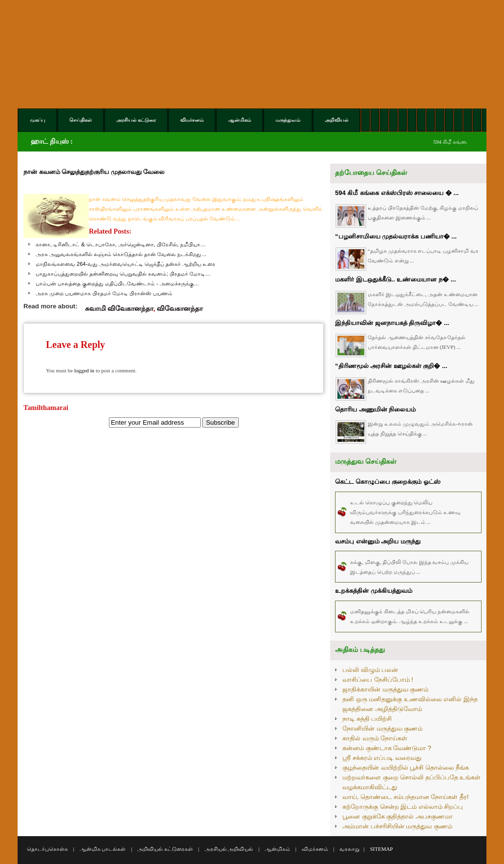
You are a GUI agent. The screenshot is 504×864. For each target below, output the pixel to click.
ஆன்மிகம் (277, 849)
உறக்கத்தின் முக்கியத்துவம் (374, 591)
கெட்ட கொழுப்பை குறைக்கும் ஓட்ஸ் (388, 482)
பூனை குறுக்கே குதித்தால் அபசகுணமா (398, 816)
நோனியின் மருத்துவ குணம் (382, 728)
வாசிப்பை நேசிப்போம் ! (378, 680)
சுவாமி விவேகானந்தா (119, 308)
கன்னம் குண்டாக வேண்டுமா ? (387, 748)
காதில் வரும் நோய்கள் (375, 738)
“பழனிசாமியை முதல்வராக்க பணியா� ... (396, 236)
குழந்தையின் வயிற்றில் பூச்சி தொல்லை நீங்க (406, 767)
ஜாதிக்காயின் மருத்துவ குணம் (385, 689)
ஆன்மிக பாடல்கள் (103, 849)
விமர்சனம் (315, 849)
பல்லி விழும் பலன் (370, 670)
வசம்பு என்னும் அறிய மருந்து (378, 541)
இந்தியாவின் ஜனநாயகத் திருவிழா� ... (392, 323)
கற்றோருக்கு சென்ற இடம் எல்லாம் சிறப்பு (403, 807)
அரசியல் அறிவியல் (229, 849)
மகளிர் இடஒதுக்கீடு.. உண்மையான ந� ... (396, 279)
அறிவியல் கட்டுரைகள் (165, 849)
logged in (84, 370)
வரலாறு (349, 849)
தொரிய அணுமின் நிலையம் (375, 409)
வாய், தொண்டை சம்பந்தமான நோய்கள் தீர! (406, 797)
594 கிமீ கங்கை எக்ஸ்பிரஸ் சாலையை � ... (397, 193)
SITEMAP (381, 849)
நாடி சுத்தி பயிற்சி (367, 719)
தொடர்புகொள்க (47, 849)
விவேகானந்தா (180, 308)
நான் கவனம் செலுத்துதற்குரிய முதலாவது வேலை (94, 172)
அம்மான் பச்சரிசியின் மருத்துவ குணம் (397, 826)
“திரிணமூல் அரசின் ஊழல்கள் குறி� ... (391, 366)
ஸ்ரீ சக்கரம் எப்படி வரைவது (382, 758)
